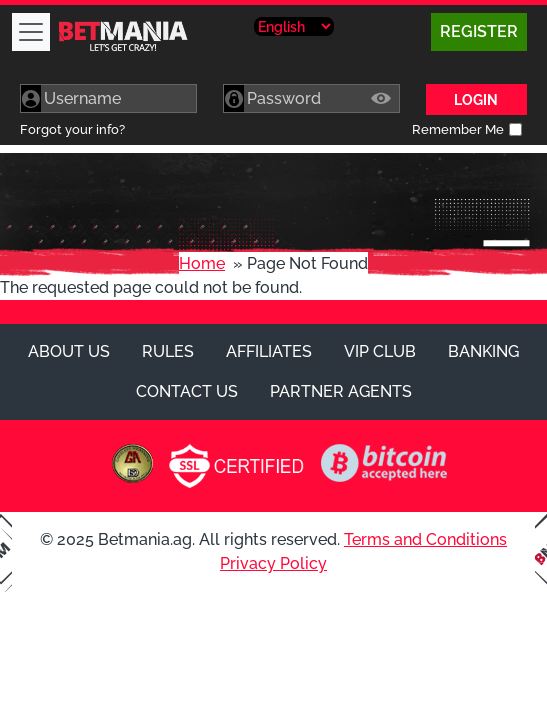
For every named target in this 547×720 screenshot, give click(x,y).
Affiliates (269, 351)
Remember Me (458, 129)
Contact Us (187, 391)
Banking (483, 351)
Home (202, 263)
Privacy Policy (273, 563)
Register (479, 31)
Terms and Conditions (425, 539)
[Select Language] (294, 26)
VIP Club (380, 351)
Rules (168, 351)
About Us (69, 351)
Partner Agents (341, 391)
